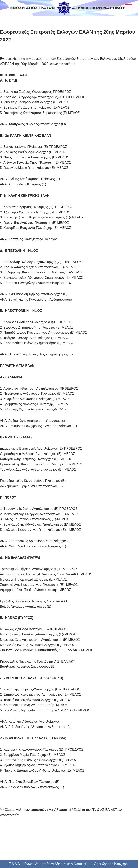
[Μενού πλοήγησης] (129, 8)
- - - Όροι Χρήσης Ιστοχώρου (108, 864)
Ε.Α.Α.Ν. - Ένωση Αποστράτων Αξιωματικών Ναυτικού (48, 864)
